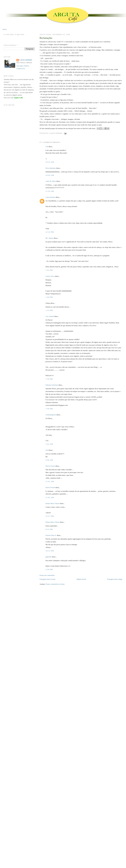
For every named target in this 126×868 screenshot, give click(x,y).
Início (5, 29)
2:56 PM (49, 569)
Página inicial (81, 579)
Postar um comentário (47, 575)
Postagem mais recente (47, 579)
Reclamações (46, 38)
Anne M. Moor (51, 181)
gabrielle (49, 557)
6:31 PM (49, 529)
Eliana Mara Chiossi (53, 503)
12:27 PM (50, 516)
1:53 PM (49, 310)
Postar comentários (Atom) (55, 584)
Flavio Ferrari (50, 466)
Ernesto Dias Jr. (51, 535)
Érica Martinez (51, 168)
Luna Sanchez (50, 197)
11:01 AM (50, 481)
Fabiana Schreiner (52, 385)
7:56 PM (49, 409)
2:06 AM (49, 460)
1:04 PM (49, 297)
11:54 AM (50, 191)
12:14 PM (50, 232)
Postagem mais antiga (115, 579)
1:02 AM (49, 444)
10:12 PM (50, 551)
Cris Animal (50, 316)
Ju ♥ (47, 450)
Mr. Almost (49, 238)
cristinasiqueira (51, 415)
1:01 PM (49, 270)
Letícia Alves (50, 276)
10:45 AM (50, 175)
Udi (47, 147)
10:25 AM (50, 162)
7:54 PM (49, 379)
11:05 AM (50, 497)
